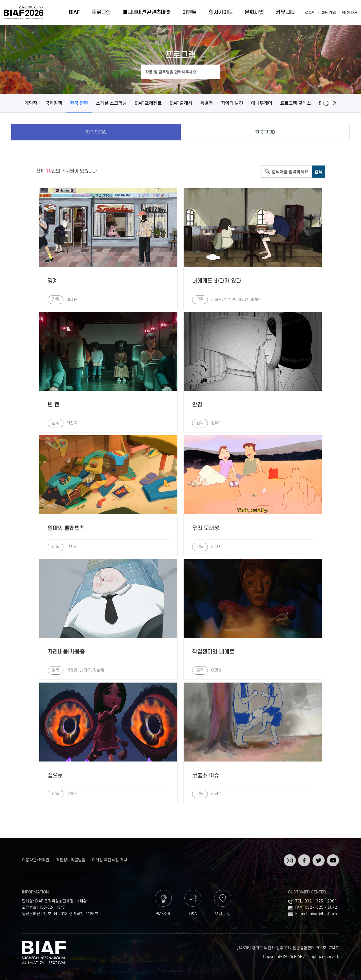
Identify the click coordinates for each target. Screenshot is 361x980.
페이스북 (304, 859)
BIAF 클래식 (181, 103)
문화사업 (254, 13)
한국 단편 (79, 103)
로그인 (310, 13)
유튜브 (332, 856)
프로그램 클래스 (295, 103)
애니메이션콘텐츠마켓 (146, 13)
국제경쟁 (54, 103)
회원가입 (329, 13)
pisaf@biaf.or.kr (324, 914)
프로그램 (101, 13)
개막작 (31, 103)
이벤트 (189, 13)
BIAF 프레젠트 (148, 103)
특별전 (207, 103)
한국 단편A (96, 132)
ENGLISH (349, 13)
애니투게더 (262, 103)
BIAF (74, 13)
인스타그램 (289, 859)
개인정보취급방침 (71, 860)
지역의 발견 (232, 103)
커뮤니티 (285, 13)
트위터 (318, 856)
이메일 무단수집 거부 (110, 860)
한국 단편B (265, 132)
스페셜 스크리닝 (111, 103)
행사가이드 (221, 13)
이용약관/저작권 (36, 860)
